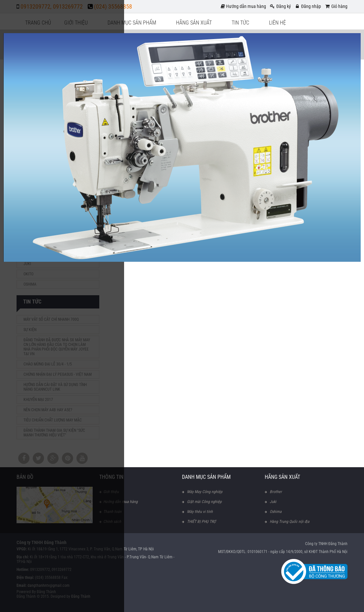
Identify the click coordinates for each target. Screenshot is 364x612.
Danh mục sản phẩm (132, 23)
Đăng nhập (308, 6)
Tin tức (240, 23)
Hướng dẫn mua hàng (243, 6)
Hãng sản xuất (194, 23)
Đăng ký (280, 6)
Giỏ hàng (336, 6)
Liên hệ (277, 23)
